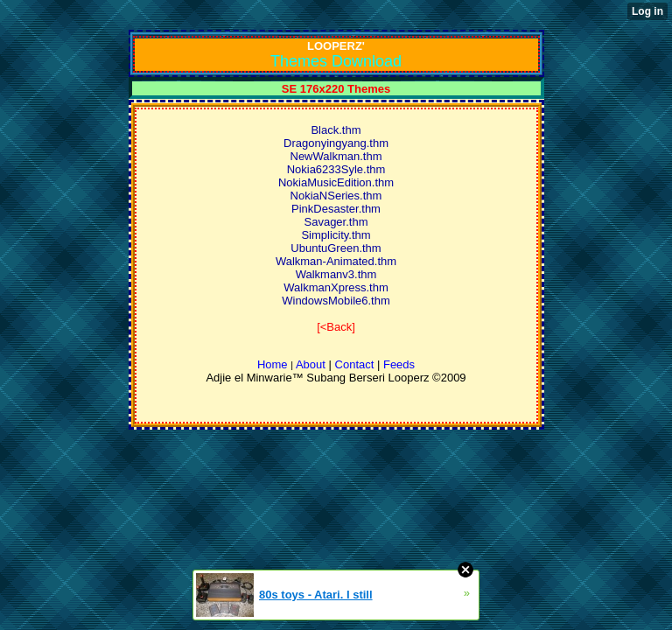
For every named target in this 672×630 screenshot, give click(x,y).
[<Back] (336, 327)
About (311, 364)
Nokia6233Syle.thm (336, 169)
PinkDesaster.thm (336, 209)
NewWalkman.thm (336, 156)
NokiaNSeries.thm (336, 196)
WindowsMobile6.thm (336, 301)
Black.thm (336, 130)
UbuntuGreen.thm (336, 248)
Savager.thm (336, 222)
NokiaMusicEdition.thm (336, 182)
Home (273, 364)
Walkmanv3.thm (336, 274)
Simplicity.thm (336, 235)
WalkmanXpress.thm (336, 287)
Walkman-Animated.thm (336, 261)
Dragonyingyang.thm (336, 143)
